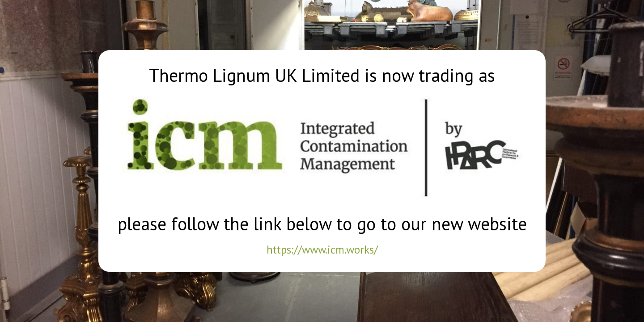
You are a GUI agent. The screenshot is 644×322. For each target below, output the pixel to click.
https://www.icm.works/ (322, 247)
